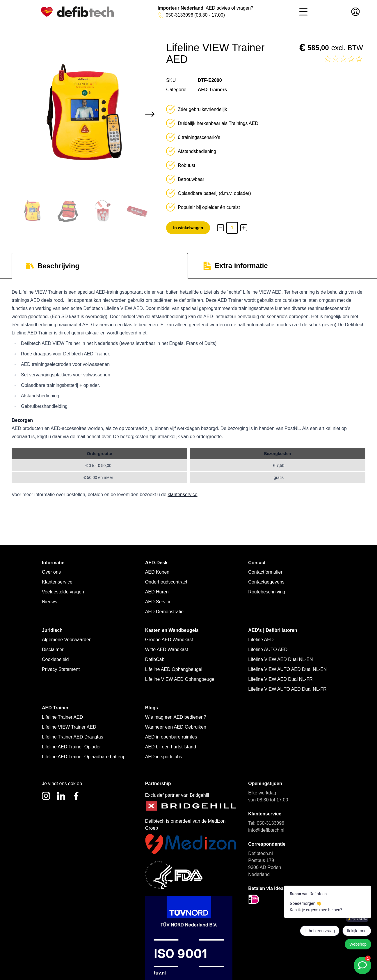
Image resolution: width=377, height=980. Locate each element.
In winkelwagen (188, 228)
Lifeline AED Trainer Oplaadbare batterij (83, 757)
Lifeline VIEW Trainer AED (69, 727)
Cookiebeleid (55, 659)
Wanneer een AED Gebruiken (176, 727)
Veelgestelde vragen (63, 592)
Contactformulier (265, 572)
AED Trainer (55, 708)
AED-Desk (156, 563)
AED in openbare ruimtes (171, 737)
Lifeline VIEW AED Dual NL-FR (280, 679)
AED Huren (157, 592)
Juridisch (52, 630)
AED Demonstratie (165, 612)
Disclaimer (53, 649)
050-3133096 (178, 15)
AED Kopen (157, 572)
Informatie (53, 563)
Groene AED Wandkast (169, 640)
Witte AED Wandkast (167, 649)
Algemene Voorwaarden (67, 640)
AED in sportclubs (164, 757)
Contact (257, 563)
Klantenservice (57, 582)
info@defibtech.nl (266, 830)
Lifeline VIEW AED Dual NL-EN (280, 659)
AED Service (158, 602)
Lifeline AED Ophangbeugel (174, 669)
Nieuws (49, 602)
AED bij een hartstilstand (171, 747)
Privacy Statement (61, 669)
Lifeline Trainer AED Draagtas (73, 737)
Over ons (51, 572)
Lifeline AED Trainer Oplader (71, 747)
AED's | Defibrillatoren (273, 630)
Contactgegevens (266, 582)
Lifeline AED (261, 640)
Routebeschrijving (267, 592)
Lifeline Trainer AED (62, 717)
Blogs (152, 708)
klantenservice (182, 495)
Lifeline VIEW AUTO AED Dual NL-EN (287, 669)
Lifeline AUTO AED (268, 649)
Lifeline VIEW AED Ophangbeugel (180, 679)
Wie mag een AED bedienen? (176, 717)
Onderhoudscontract (166, 582)
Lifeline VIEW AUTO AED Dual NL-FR (287, 689)
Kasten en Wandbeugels (172, 630)
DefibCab (155, 659)
